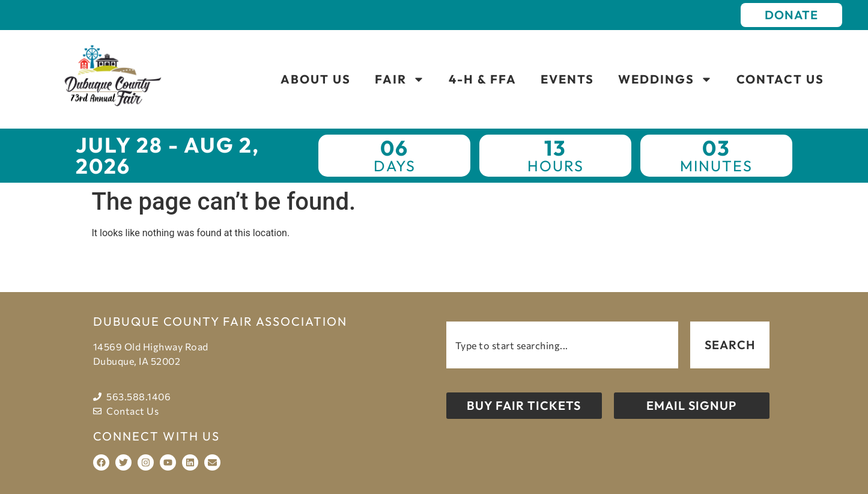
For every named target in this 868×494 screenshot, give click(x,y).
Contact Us (780, 79)
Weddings (665, 79)
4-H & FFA (483, 79)
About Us (316, 79)
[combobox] (562, 345)
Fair (400, 79)
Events (567, 79)
